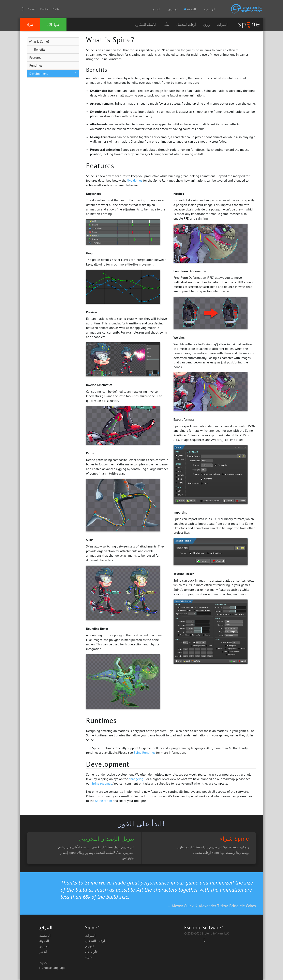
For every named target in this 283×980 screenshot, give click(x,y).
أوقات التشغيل (186, 25)
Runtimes (36, 65)
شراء (30, 25)
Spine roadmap (102, 783)
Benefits (40, 49)
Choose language (52, 968)
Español (44, 9)
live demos (135, 180)
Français (32, 9)
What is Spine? (39, 41)
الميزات (222, 25)
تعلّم (166, 25)
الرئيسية (210, 9)
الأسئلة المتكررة (145, 25)
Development (38, 74)
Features (35, 57)
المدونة (44, 941)
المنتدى (173, 9)
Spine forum (103, 801)
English (56, 9)
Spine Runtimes (144, 752)
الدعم (156, 9)
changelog (136, 779)
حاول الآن (53, 25)
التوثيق (90, 946)
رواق (207, 25)
